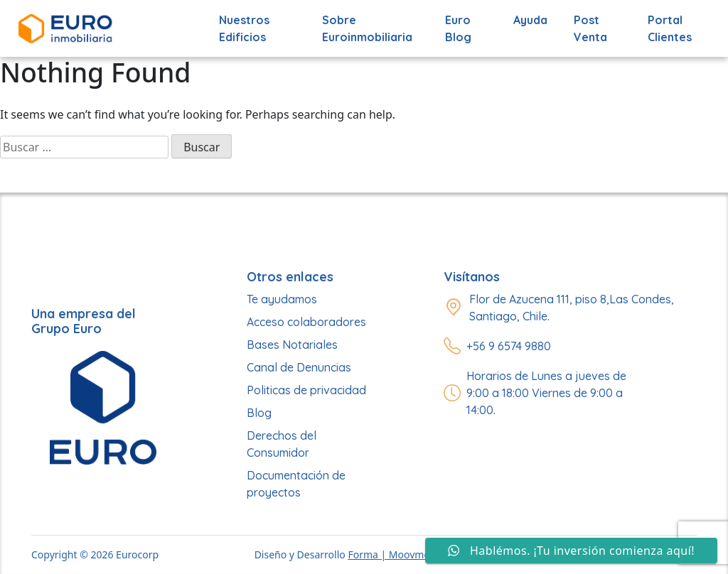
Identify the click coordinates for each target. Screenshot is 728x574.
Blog (259, 413)
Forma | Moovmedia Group (412, 554)
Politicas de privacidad (306, 390)
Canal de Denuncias (299, 367)
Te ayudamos (282, 299)
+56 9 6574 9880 (509, 346)
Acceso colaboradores (306, 322)
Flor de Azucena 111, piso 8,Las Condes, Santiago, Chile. (572, 308)
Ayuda (530, 20)
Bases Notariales (292, 345)
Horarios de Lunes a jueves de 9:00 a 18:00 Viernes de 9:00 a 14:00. (546, 393)
